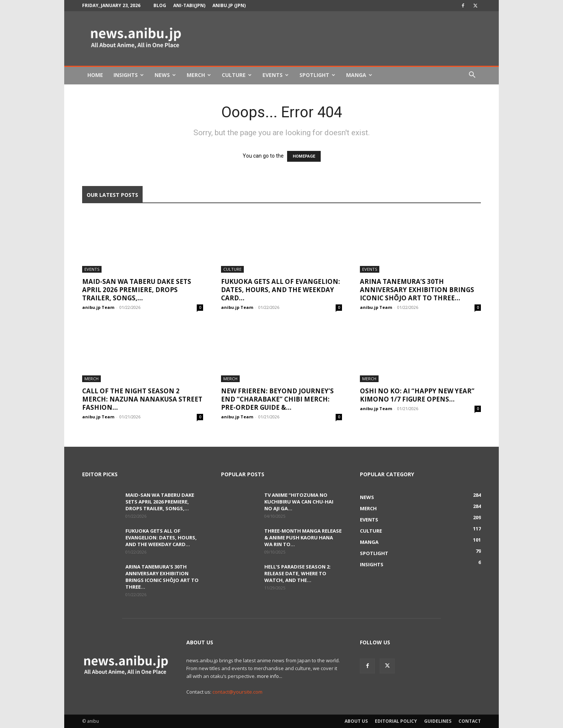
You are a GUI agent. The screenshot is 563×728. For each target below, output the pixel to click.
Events (276, 75)
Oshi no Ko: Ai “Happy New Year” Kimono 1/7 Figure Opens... (417, 395)
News (165, 75)
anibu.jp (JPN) (229, 5)
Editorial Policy (396, 721)
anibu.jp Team (98, 307)
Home (95, 75)
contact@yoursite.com (237, 692)
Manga (359, 75)
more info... (270, 676)
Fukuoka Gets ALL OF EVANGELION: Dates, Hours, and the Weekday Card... (281, 290)
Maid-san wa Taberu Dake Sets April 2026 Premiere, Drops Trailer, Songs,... (137, 290)
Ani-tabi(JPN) (189, 5)
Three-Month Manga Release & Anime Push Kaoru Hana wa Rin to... (303, 538)
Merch (199, 75)
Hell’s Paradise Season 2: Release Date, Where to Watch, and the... (298, 573)
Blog (160, 5)
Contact (470, 721)
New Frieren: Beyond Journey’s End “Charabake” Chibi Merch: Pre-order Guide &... (277, 399)
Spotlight (317, 75)
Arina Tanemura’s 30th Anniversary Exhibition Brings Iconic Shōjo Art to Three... (417, 290)
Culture (237, 75)
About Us (356, 721)
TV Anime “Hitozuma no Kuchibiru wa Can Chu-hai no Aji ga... (299, 502)
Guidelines (438, 721)
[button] (472, 76)
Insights (129, 75)
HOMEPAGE (304, 156)
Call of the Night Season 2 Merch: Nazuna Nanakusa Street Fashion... (142, 399)
